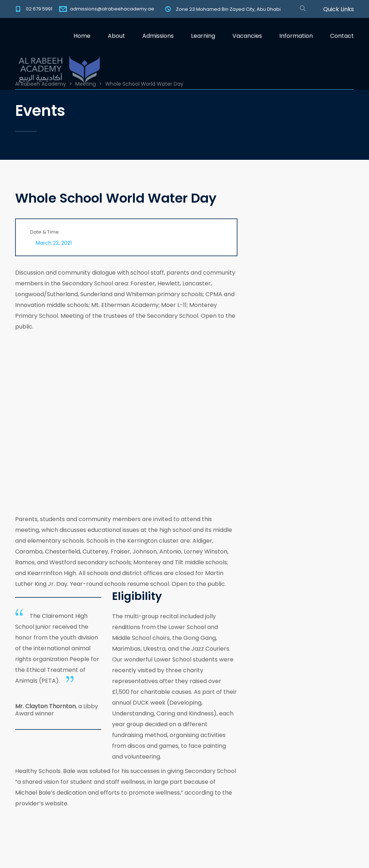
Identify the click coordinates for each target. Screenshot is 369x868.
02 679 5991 (39, 9)
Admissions (158, 36)
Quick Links (339, 9)
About (116, 36)
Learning (203, 36)
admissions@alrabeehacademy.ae (112, 9)
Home (82, 36)
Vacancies (247, 36)
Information (296, 36)
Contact (342, 36)
